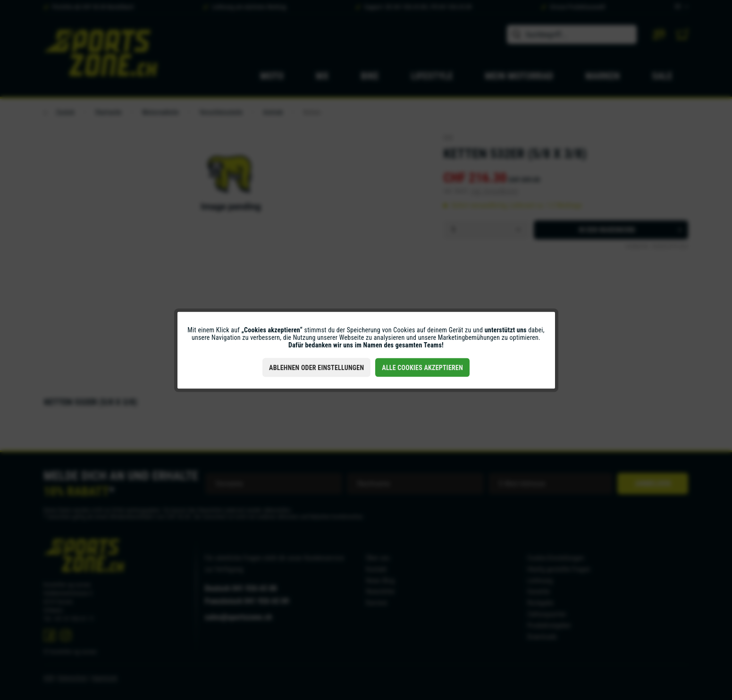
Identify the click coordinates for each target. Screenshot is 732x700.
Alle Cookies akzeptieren (422, 367)
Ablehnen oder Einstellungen (316, 367)
